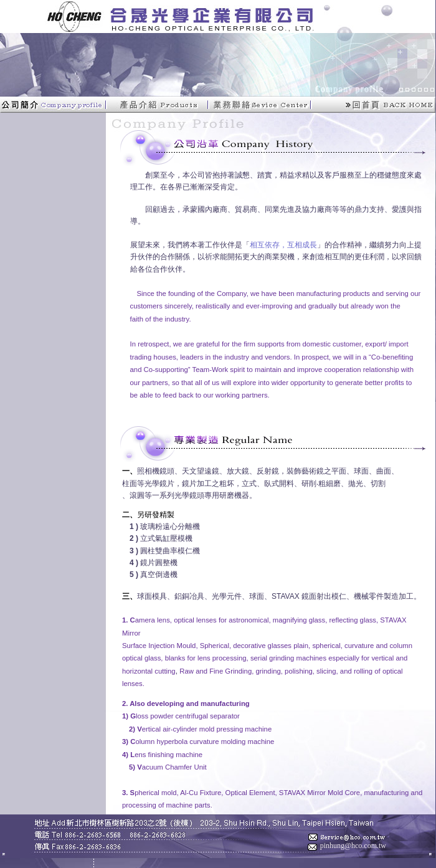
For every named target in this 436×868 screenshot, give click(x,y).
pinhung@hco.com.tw (353, 846)
